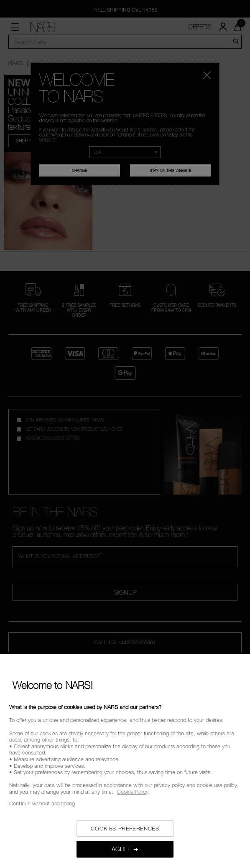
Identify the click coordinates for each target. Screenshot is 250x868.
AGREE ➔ (125, 849)
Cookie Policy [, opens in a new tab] (133, 792)
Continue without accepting (42, 803)
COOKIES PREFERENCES (125, 828)
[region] (125, 761)
